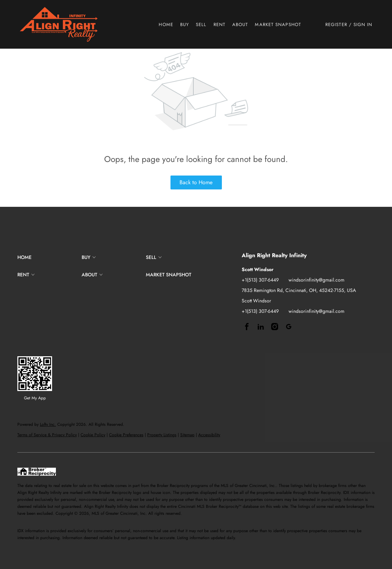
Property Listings (162, 435)
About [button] (240, 25)
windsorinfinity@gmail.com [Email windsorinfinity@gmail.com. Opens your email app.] (316, 280)
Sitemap (187, 435)
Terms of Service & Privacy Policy (47, 435)
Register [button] (336, 25)
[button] (59, 24)
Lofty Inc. (48, 424)
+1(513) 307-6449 (260, 280)
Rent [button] (219, 25)
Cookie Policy (93, 435)
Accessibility (209, 435)
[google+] (289, 327)
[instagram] (275, 327)
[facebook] (247, 327)
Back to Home (196, 182)
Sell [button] (201, 25)
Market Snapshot (278, 25)
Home (166, 25)
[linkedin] (261, 327)
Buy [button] (185, 25)
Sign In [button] (363, 25)
